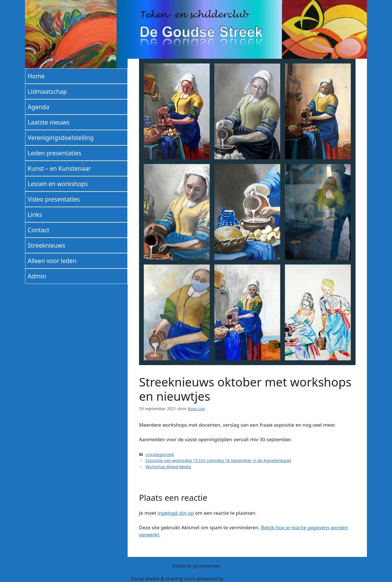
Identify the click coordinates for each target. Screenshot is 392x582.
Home (36, 76)
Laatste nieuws (49, 122)
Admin (37, 276)
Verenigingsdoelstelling (61, 138)
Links (35, 215)
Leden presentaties (54, 153)
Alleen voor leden (52, 261)
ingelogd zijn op (176, 513)
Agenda (38, 107)
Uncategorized (160, 454)
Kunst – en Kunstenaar (59, 168)
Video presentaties (54, 199)
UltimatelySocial (243, 578)
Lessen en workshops (58, 184)
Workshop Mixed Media (168, 467)
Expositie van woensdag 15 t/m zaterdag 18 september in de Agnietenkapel (218, 460)
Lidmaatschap (47, 91)
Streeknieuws (46, 245)
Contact (38, 230)
